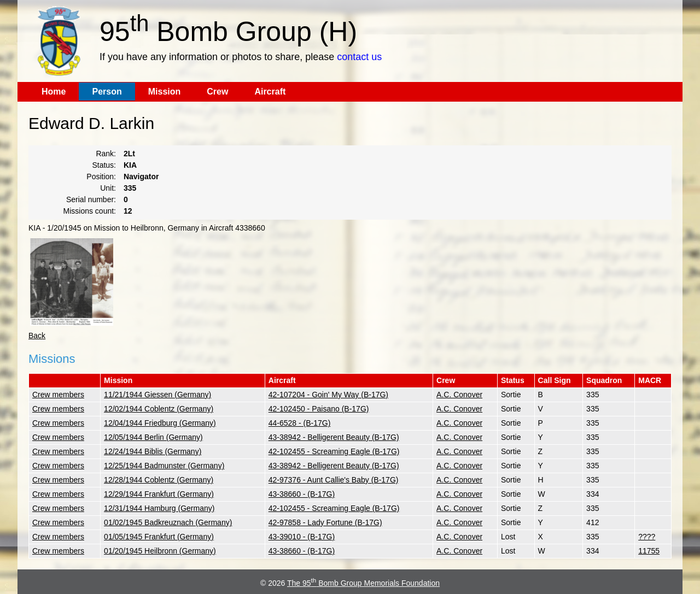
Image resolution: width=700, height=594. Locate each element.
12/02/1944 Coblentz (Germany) (159, 409)
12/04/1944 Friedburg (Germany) (160, 423)
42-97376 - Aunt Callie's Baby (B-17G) (334, 480)
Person (107, 92)
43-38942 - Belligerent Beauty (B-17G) (334, 437)
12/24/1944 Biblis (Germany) (153, 451)
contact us (359, 57)
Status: (104, 165)
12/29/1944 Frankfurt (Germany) (159, 494)
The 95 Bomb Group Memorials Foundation (363, 583)
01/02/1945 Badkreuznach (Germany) (168, 522)
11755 (649, 551)
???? (647, 537)
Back (37, 336)
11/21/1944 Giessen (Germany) (157, 395)
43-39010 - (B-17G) (302, 537)
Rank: (106, 154)
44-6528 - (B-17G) (300, 423)
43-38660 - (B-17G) (302, 494)
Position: (101, 177)
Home (54, 92)
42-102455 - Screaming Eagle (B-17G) (334, 451)
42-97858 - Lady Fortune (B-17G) (325, 522)
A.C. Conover (459, 395)
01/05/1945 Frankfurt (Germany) (159, 537)
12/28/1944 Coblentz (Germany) (159, 480)
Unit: (108, 188)
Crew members (58, 395)
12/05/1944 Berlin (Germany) (153, 437)
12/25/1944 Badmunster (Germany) (164, 466)
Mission (165, 92)
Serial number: (91, 199)
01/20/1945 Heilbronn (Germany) (160, 551)
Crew (217, 92)
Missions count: (90, 211)
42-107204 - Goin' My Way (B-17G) (328, 395)
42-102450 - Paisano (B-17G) (319, 409)
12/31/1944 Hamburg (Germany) (159, 508)
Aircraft (270, 92)
